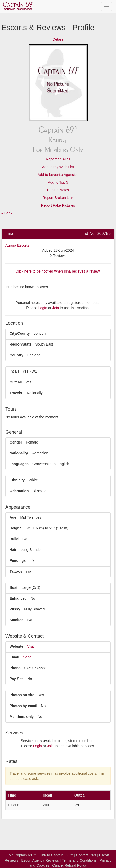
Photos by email (23, 706)
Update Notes (58, 190)
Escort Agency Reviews (40, 860)
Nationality (19, 453)
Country (16, 355)
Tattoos (16, 571)
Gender (16, 442)
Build (14, 539)
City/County (20, 333)
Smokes (16, 620)
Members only (22, 717)
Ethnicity (17, 480)
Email (14, 657)
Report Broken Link (58, 198)
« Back (7, 213)
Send (27, 657)
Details (58, 39)
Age (13, 517)
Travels (16, 393)
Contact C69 (86, 855)
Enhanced (18, 598)
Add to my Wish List (58, 167)
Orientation (19, 491)
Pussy (15, 609)
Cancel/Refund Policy (69, 865)
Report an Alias (58, 159)
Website (16, 646)
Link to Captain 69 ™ (56, 855)
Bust (14, 587)
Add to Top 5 (58, 182)
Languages (19, 464)
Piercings (18, 560)
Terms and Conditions (79, 860)
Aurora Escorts (17, 245)
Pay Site (16, 679)
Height (15, 528)
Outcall (16, 382)
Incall (14, 371)
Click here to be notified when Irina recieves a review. (58, 271)
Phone (15, 668)
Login (43, 308)
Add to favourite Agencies (58, 175)
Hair (13, 550)
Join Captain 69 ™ (22, 855)
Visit (30, 646)
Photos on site (22, 695)
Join (56, 308)
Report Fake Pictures (58, 205)
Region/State (21, 344)
